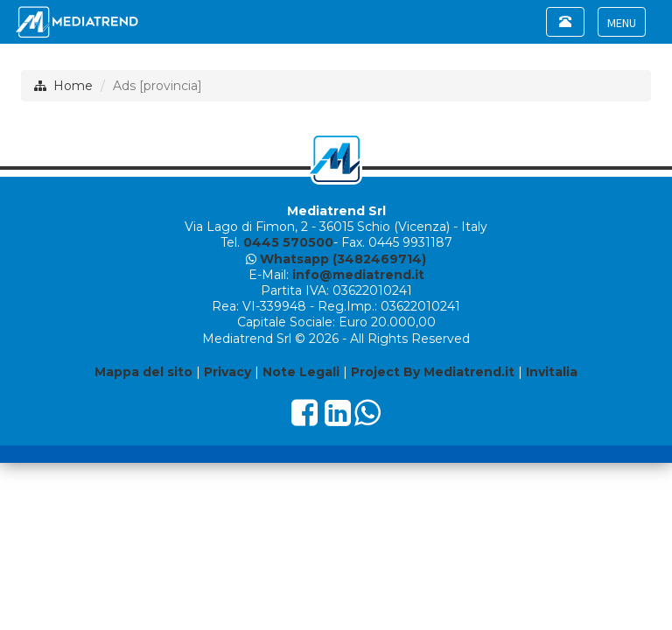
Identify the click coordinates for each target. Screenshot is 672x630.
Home (73, 86)
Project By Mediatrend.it (433, 372)
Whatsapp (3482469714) (343, 259)
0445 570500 (288, 242)
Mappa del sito (143, 372)
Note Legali (301, 372)
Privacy (227, 372)
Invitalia (552, 372)
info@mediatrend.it (358, 275)
